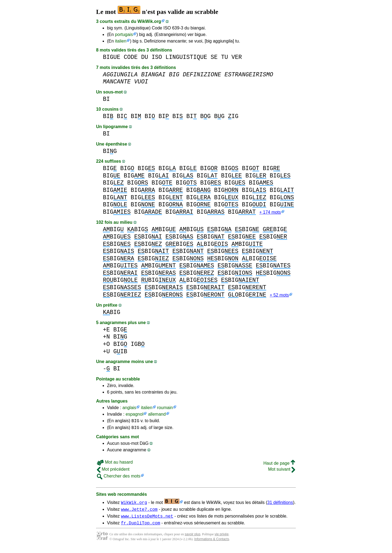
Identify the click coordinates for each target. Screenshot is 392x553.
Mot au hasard (115, 465)
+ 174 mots (270, 213)
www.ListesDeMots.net (147, 520)
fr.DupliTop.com (140, 528)
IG (233, 116)
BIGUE (112, 57)
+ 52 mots (279, 296)
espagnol (134, 415)
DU (145, 57)
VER (237, 57)
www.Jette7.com (139, 513)
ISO (157, 57)
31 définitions (280, 505)
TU (225, 57)
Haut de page (279, 466)
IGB (138, 345)
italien (121, 41)
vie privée (221, 539)
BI (106, 99)
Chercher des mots (119, 479)
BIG (110, 151)
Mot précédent (113, 472)
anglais (129, 409)
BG (205, 116)
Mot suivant (282, 472)
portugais (124, 34)
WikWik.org (149, 21)
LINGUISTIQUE (186, 57)
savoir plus (193, 539)
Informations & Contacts (212, 544)
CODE (131, 57)
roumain (165, 409)
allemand (157, 415)
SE (214, 57)
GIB (120, 353)
